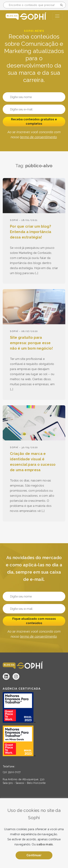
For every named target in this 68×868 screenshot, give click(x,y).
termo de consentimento (38, 137)
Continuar (34, 855)
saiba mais (45, 844)
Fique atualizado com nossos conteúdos (34, 621)
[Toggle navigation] (57, 16)
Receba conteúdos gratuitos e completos (34, 122)
